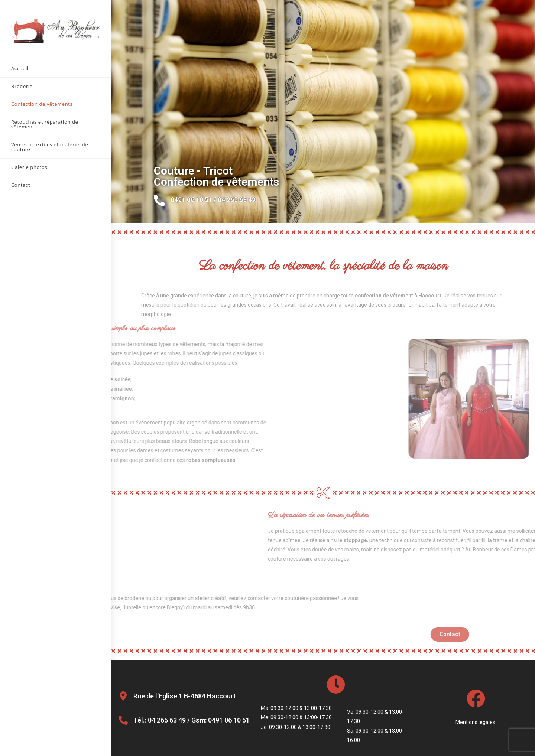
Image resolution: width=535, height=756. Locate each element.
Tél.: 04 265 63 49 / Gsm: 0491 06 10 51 (192, 720)
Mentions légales (476, 722)
